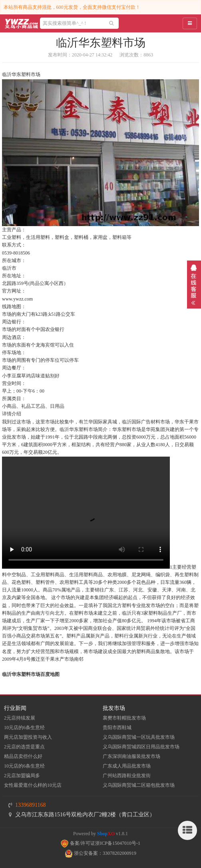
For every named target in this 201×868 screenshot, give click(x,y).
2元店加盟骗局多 (22, 776)
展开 (194, 285)
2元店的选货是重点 (24, 747)
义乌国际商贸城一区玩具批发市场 (139, 737)
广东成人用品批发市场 (127, 766)
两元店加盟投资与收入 (28, 737)
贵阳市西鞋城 (117, 728)
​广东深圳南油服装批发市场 (131, 756)
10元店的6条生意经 (24, 728)
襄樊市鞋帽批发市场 (124, 718)
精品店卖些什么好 (23, 756)
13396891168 (30, 805)
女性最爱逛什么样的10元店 (33, 785)
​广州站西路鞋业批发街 (127, 776)
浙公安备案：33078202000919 (100, 853)
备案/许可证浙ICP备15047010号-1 (100, 843)
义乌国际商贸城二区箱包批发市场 (139, 785)
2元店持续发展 (20, 718)
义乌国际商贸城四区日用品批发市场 (141, 747)
